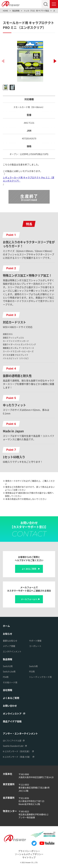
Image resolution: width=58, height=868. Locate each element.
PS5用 (32, 671)
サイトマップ (29, 857)
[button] (55, 61)
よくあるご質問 (29, 569)
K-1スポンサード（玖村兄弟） (17, 751)
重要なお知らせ (10, 641)
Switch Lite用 (9, 671)
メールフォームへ (29, 599)
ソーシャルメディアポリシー (29, 854)
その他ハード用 (10, 682)
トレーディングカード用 (40, 677)
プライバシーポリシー (29, 851)
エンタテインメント (12, 651)
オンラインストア (12, 714)
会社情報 (8, 690)
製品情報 (8, 659)
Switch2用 (8, 666)
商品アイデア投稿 (12, 721)
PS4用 (6, 677)
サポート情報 (35, 641)
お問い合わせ (10, 706)
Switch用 (33, 666)
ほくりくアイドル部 (12, 741)
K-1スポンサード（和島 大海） (17, 757)
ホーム (6, 626)
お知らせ (8, 634)
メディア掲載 (9, 646)
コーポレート (35, 646)
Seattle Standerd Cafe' (13, 746)
